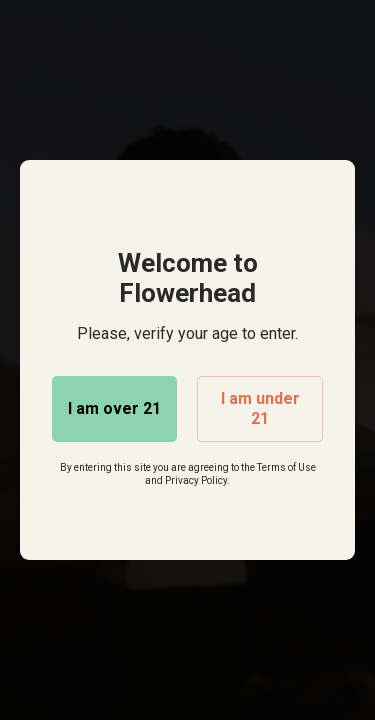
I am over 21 (114, 408)
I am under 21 (260, 408)
